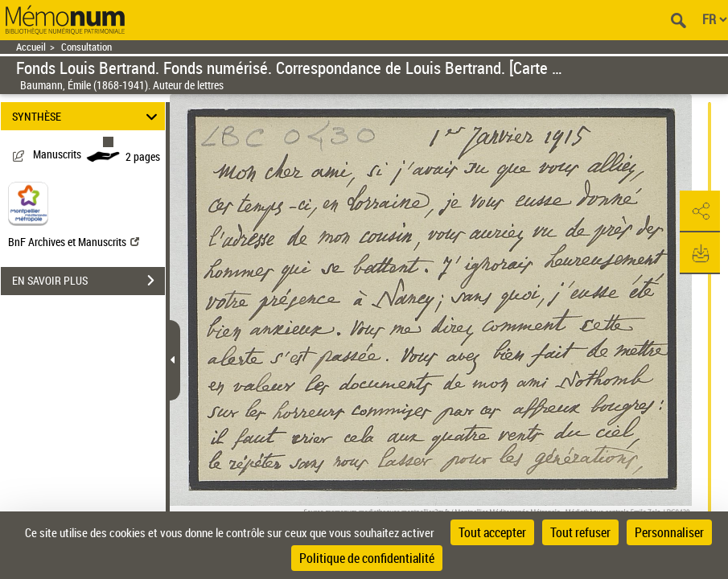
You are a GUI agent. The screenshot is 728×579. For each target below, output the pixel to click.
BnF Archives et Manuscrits (74, 242)
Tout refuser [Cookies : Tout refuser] (580, 532)
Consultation (86, 47)
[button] (700, 211)
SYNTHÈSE (87, 116)
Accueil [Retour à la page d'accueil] (31, 47)
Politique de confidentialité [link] (367, 558)
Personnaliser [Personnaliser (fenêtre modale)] (669, 532)
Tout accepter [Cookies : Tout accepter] (492, 532)
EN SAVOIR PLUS (88, 281)
